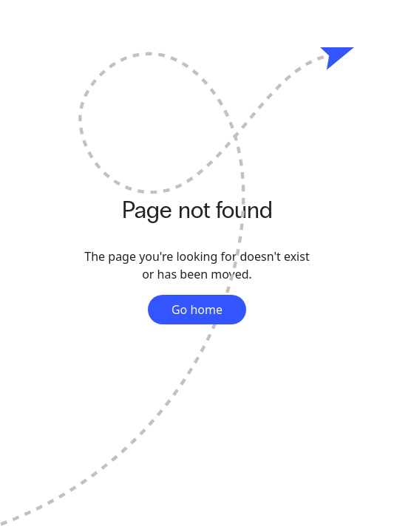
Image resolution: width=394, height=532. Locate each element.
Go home (197, 310)
